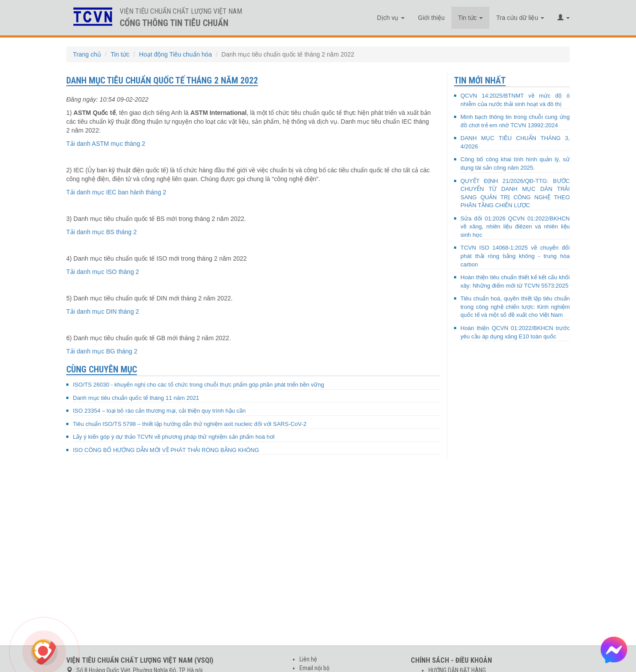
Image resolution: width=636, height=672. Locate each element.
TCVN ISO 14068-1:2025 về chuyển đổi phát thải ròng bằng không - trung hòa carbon (515, 256)
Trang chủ (87, 54)
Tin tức (471, 18)
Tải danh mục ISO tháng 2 (103, 272)
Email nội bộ (314, 668)
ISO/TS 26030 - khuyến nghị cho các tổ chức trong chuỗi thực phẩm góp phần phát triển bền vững (199, 385)
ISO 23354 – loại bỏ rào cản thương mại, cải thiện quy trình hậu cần (159, 411)
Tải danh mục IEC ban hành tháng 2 (116, 192)
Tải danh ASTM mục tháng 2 (106, 144)
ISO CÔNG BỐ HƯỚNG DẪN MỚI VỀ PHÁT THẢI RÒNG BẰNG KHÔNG (166, 450)
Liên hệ (308, 659)
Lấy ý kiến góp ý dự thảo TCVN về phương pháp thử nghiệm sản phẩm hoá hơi (174, 437)
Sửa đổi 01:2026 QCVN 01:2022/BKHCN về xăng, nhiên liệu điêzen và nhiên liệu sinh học (515, 227)
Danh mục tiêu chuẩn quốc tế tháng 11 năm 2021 (136, 398)
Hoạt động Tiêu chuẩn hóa (176, 54)
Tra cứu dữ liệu (520, 18)
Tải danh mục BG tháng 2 (102, 351)
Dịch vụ (391, 18)
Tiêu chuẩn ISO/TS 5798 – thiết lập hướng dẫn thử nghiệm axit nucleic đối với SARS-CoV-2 (190, 424)
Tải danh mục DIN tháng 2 (103, 311)
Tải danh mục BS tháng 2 (101, 232)
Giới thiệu (431, 18)
